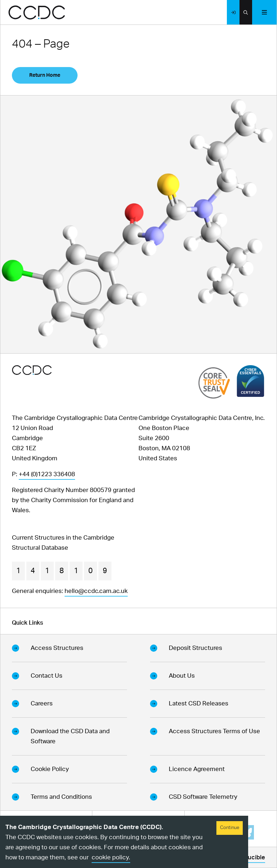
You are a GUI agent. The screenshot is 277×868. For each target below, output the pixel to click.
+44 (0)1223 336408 (47, 474)
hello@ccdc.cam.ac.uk (96, 591)
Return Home (45, 75)
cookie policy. (111, 857)
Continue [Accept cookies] (230, 828)
